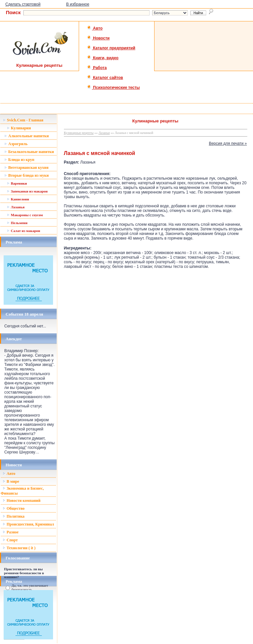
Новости (98, 38)
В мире (11, 481)
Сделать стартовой (23, 4)
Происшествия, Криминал (28, 524)
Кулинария (19, 128)
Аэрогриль (16, 144)
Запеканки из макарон (27, 191)
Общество (14, 508)
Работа (97, 68)
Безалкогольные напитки (29, 152)
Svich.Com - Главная (23, 120)
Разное (11, 532)
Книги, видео (103, 58)
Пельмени (17, 223)
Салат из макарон (24, 231)
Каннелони (18, 199)
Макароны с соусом (25, 215)
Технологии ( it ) (19, 548)
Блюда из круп (19, 160)
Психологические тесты (113, 88)
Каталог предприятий (111, 48)
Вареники (17, 183)
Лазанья (16, 207)
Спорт (10, 540)
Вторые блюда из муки (27, 175)
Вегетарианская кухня (26, 167)
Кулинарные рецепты (79, 133)
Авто (95, 28)
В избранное (78, 4)
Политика (14, 516)
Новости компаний (22, 501)
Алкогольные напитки (27, 136)
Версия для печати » (228, 143)
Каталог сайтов (105, 78)
